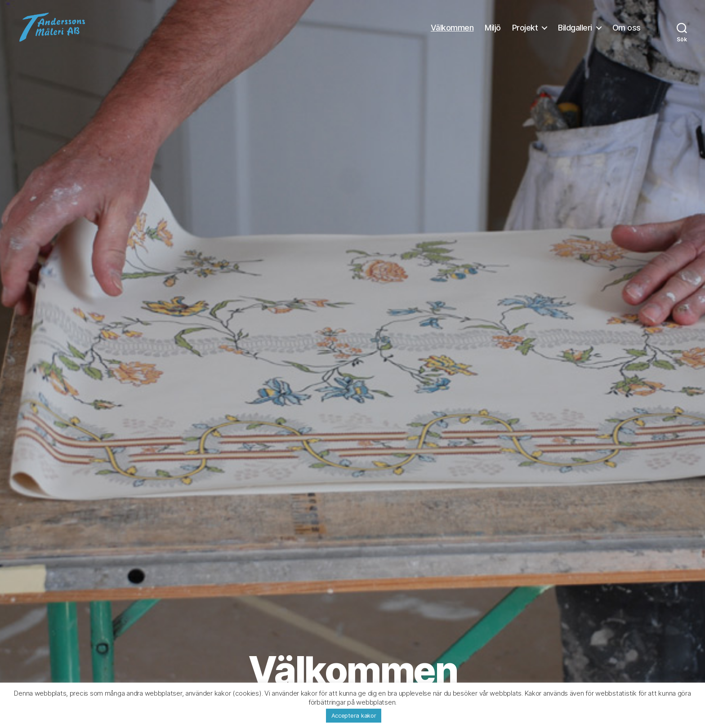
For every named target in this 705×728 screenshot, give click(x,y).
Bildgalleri (575, 33)
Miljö (493, 33)
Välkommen (452, 33)
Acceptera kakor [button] (354, 715)
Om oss (627, 33)
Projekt (525, 33)
